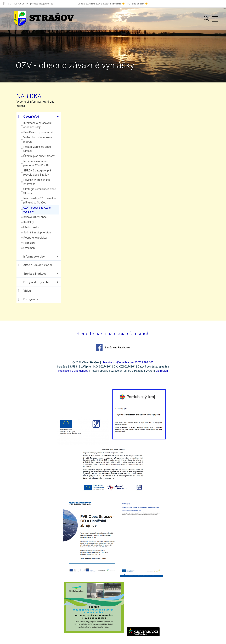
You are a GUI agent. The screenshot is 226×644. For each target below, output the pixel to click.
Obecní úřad (32, 117)
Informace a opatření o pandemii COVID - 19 (41, 163)
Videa (28, 291)
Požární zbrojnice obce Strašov (41, 149)
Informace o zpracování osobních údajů (41, 125)
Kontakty (32, 222)
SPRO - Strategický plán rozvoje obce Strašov (42, 173)
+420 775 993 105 (142, 364)
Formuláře (33, 243)
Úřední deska (35, 227)
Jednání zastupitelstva (41, 232)
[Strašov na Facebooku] (4, 4)
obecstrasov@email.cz (115, 364)
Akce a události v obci (39, 265)
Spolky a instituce (36, 273)
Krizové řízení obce (39, 217)
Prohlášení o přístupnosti (42, 132)
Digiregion (162, 372)
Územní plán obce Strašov (43, 156)
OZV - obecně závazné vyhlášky (41, 210)
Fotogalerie (32, 299)
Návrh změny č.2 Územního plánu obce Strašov (43, 200)
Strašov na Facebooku (113, 349)
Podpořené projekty (39, 238)
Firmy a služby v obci (38, 282)
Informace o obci (36, 256)
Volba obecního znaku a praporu (41, 140)
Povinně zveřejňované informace (40, 182)
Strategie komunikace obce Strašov (43, 191)
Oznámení (33, 248)
